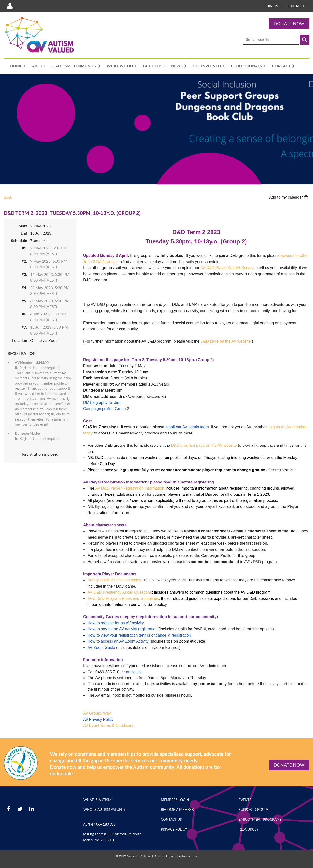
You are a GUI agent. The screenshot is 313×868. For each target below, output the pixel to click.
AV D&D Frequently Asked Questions (120, 592)
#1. (24, 248)
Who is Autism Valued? (104, 810)
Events (245, 800)
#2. (24, 261)
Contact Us (297, 6)
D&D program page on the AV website (204, 445)
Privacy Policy (174, 829)
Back (8, 197)
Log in (10, 6)
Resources (248, 829)
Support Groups (254, 810)
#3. (24, 274)
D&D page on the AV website (226, 341)
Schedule (19, 240)
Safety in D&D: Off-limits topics (114, 580)
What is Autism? (98, 800)
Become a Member (177, 810)
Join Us (271, 6)
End (24, 233)
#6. (24, 314)
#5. (24, 301)
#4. (24, 287)
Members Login (175, 800)
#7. (24, 327)
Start (23, 226)
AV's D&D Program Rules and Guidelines (123, 598)
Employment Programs (260, 819)
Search (304, 40)
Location (20, 340)
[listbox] (289, 197)
